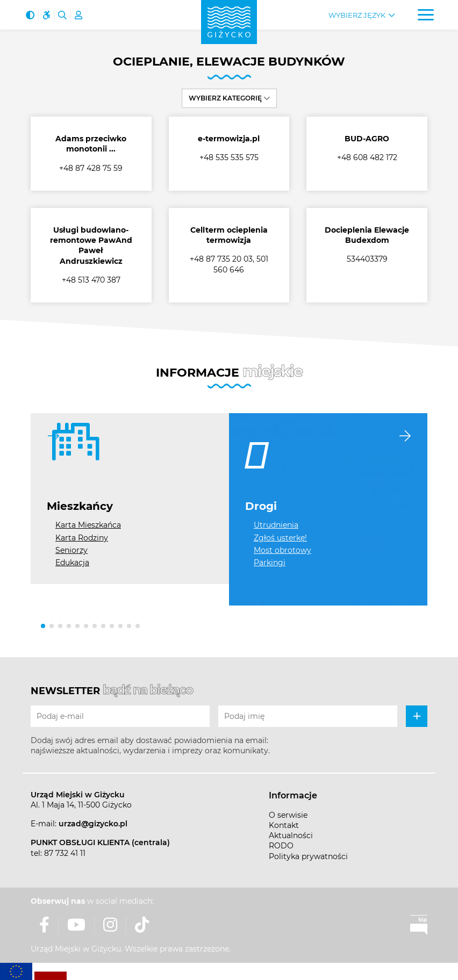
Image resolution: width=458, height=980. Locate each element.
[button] (43, 626)
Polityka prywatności (308, 856)
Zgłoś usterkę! (280, 538)
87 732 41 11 (65, 853)
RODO (281, 846)
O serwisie (288, 815)
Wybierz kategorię (229, 98)
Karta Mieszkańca (88, 525)
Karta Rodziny (82, 538)
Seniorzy (71, 550)
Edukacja (72, 563)
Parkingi (270, 563)
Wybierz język (357, 15)
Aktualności (291, 835)
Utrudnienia (276, 525)
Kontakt (284, 825)
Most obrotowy (282, 550)
